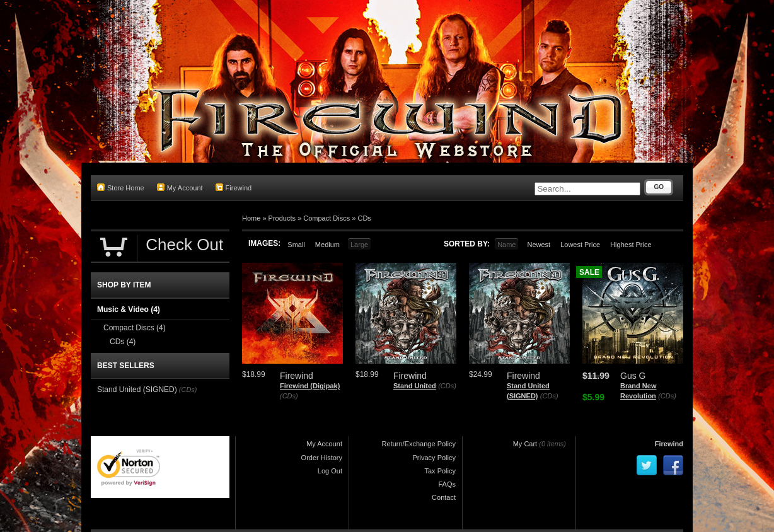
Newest (539, 245)
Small (296, 245)
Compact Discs (326, 218)
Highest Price (631, 245)
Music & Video (129, 309)
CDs (364, 218)
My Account (180, 188)
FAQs (447, 484)
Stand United (415, 386)
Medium (327, 245)
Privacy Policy (434, 458)
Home (251, 218)
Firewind (234, 188)
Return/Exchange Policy (419, 444)
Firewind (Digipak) (310, 386)
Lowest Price (580, 245)
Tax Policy (440, 471)
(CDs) (289, 396)
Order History (322, 458)
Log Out (330, 471)
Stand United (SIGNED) (137, 390)
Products (282, 218)
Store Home (121, 188)
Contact (444, 497)
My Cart (525, 444)
